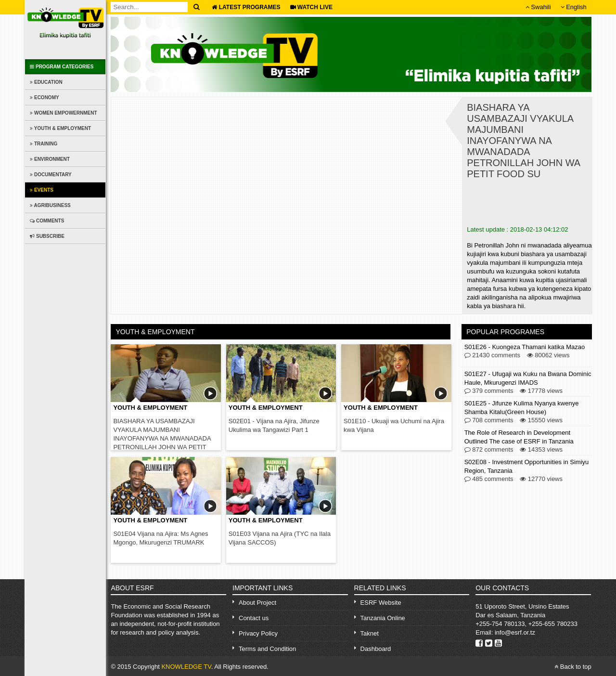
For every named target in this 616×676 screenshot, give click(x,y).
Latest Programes (246, 7)
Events (42, 190)
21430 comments (492, 355)
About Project (257, 603)
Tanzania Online (383, 618)
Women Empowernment (63, 113)
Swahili (538, 7)
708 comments (489, 420)
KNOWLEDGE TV (186, 667)
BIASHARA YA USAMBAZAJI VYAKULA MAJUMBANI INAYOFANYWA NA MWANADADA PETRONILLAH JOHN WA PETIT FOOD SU (162, 438)
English (574, 7)
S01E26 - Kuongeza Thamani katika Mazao (525, 347)
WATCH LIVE (311, 7)
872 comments (489, 450)
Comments (47, 221)
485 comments (489, 479)
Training (44, 144)
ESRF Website (381, 603)
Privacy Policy (258, 633)
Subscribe (47, 236)
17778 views (541, 391)
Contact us (254, 618)
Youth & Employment (60, 128)
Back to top (573, 667)
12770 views (541, 479)
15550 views (541, 420)
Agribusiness (50, 205)
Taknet (370, 633)
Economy (44, 97)
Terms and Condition (267, 649)
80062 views (548, 355)
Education (46, 82)
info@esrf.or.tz (515, 632)
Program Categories (62, 67)
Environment (50, 159)
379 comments (489, 391)
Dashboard (376, 649)
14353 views (541, 450)
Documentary (51, 175)
